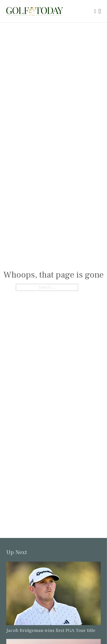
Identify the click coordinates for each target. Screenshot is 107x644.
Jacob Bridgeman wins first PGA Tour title (51, 630)
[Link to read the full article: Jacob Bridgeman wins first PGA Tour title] (54, 593)
